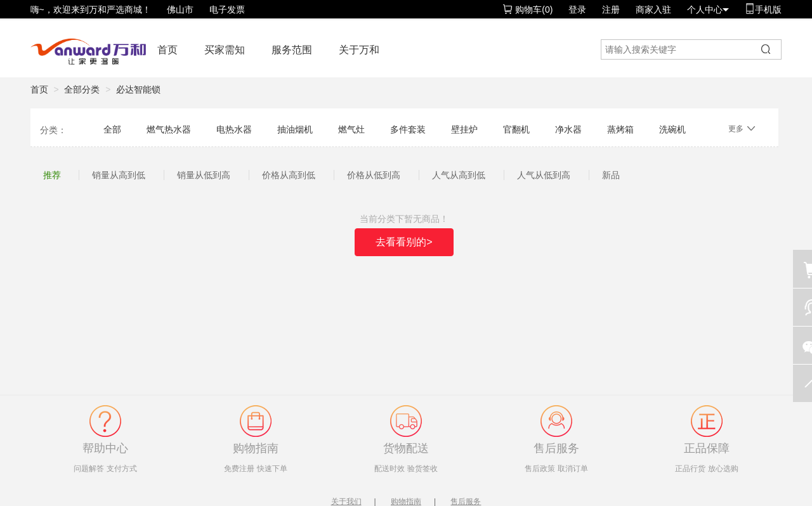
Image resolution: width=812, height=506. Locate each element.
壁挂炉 (464, 129)
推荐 (52, 175)
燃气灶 (351, 129)
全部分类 (82, 89)
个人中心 (708, 10)
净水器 (568, 129)
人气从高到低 (459, 175)
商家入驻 (653, 10)
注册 (611, 10)
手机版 (763, 9)
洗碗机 (672, 129)
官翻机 (516, 129)
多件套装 (408, 129)
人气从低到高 (544, 175)
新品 (611, 175)
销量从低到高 (204, 175)
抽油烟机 (295, 129)
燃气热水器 (169, 129)
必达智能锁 (138, 89)
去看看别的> (404, 242)
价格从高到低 (289, 175)
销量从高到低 (119, 175)
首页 (167, 50)
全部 (112, 129)
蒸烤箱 (620, 129)
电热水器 (234, 129)
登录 (577, 10)
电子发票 (227, 10)
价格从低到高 (374, 175)
